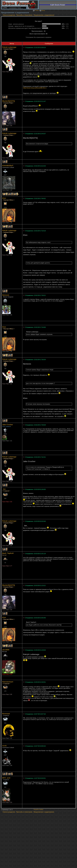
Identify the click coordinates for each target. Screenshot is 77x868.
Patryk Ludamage (9, 47)
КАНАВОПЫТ (8, 166)
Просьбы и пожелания (24, 15)
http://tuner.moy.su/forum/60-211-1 (35, 88)
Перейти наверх (38, 809)
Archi (4, 746)
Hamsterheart (8, 682)
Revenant (6, 714)
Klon (4, 198)
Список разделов (9, 15)
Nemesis (6, 295)
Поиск (36, 10)
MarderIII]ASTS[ (9, 101)
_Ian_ (4, 489)
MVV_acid (6, 778)
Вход (42, 10)
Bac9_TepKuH (8, 553)
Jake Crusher (8, 425)
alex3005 (6, 650)
